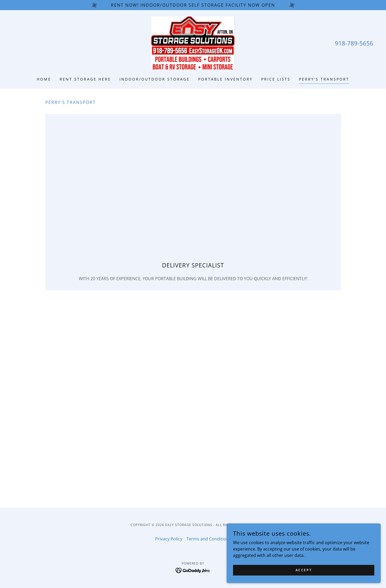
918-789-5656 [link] (354, 43)
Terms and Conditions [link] (209, 539)
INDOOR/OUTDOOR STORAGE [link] (155, 79)
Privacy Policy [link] (169, 539)
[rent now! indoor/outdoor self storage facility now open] (193, 5)
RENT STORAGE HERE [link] (85, 79)
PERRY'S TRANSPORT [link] (324, 79)
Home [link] (44, 79)
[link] (193, 43)
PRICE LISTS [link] (276, 79)
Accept (326, 569)
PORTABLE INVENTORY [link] (225, 79)
